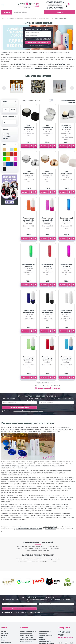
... (49, 385)
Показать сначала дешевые (68, 101)
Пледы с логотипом (27, 642)
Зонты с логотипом (27, 637)
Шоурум (4, 636)
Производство (6, 642)
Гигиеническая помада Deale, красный (47, 359)
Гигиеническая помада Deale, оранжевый (29, 220)
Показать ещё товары (47, 388)
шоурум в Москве (42, 68)
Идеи (3, 638)
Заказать (25, 146)
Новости (4, 640)
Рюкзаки (42, 639)
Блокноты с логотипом (28, 640)
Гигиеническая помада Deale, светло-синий (66, 359)
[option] (17, 88)
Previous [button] (4, 88)
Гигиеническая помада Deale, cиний (29, 313)
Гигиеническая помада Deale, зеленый (29, 359)
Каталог (7, 12)
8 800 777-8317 (55, 8)
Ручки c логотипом (27, 635)
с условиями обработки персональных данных (43, 39)
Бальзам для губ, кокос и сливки (66, 127)
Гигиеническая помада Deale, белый (66, 313)
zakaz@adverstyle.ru (55, 5)
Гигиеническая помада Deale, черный (47, 313)
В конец (54, 385)
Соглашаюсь (38, 39)
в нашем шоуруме (50, 527)
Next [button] (72, 88)
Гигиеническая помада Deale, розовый (47, 220)
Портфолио (5, 633)
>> (59, 385)
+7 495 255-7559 (55, 2)
